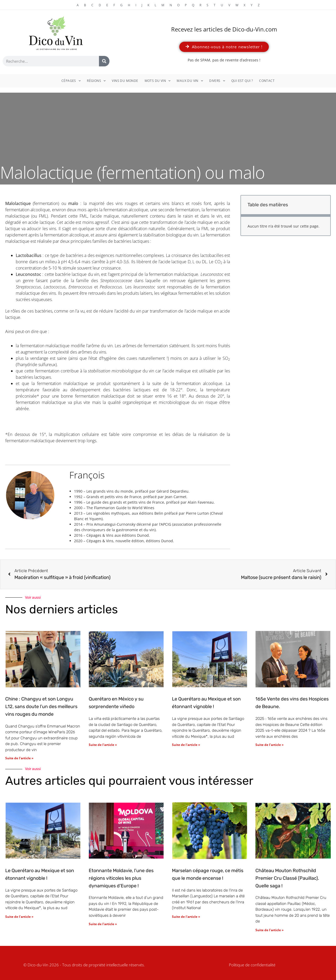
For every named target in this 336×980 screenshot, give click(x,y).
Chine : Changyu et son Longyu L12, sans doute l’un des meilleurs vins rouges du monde (41, 707)
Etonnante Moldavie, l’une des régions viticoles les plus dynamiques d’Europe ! (121, 878)
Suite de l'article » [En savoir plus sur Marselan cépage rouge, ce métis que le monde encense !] (186, 917)
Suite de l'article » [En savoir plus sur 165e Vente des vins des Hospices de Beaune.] (269, 745)
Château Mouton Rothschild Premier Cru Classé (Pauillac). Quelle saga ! (287, 878)
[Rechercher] (104, 61)
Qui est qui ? (242, 81)
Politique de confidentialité (252, 965)
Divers (217, 81)
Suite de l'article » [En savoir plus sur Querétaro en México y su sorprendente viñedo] (103, 745)
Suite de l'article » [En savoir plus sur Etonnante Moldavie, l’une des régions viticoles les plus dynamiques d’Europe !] (103, 924)
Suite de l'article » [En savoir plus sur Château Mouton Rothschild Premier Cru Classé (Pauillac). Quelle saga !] (269, 930)
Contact (267, 81)
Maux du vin (190, 81)
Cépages (71, 81)
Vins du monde (125, 81)
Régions (96, 81)
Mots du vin (158, 81)
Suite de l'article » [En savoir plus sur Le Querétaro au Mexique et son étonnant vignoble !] (186, 745)
